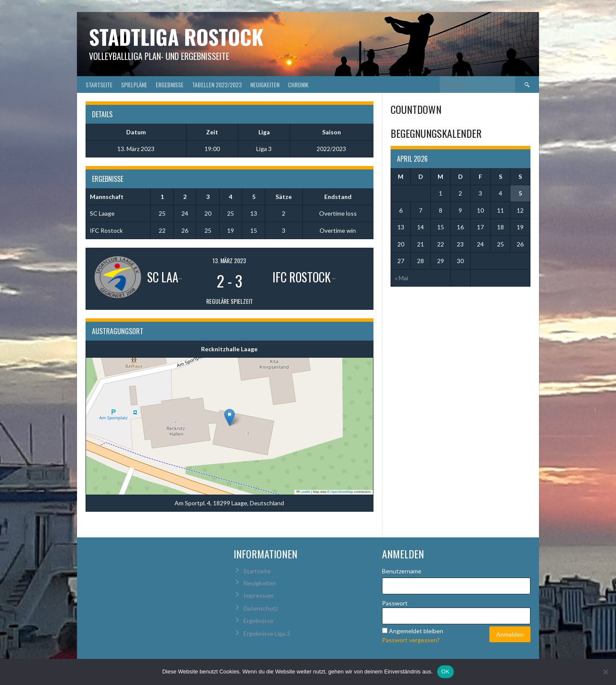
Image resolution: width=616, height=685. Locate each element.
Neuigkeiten (265, 85)
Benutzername (402, 571)
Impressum (258, 595)
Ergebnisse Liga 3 (267, 633)
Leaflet (303, 492)
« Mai (401, 278)
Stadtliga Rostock (176, 37)
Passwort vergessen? (411, 640)
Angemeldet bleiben (416, 631)
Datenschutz (261, 608)
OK (446, 672)
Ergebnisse (170, 85)
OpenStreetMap (342, 492)
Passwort (395, 603)
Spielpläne (134, 85)
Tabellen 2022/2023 (217, 85)
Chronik (298, 85)
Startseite (99, 85)
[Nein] (605, 672)
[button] (230, 417)
